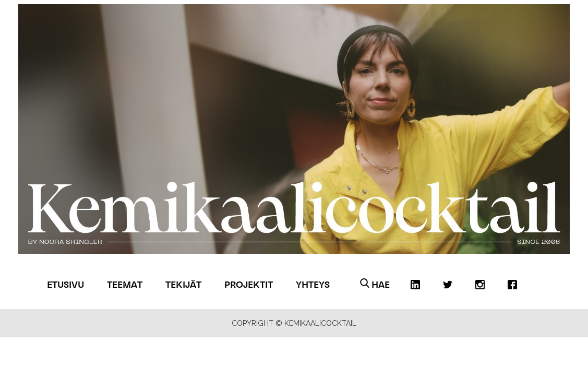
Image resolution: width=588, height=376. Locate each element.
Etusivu (65, 284)
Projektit (249, 284)
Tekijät (183, 284)
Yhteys (313, 284)
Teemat (125, 284)
